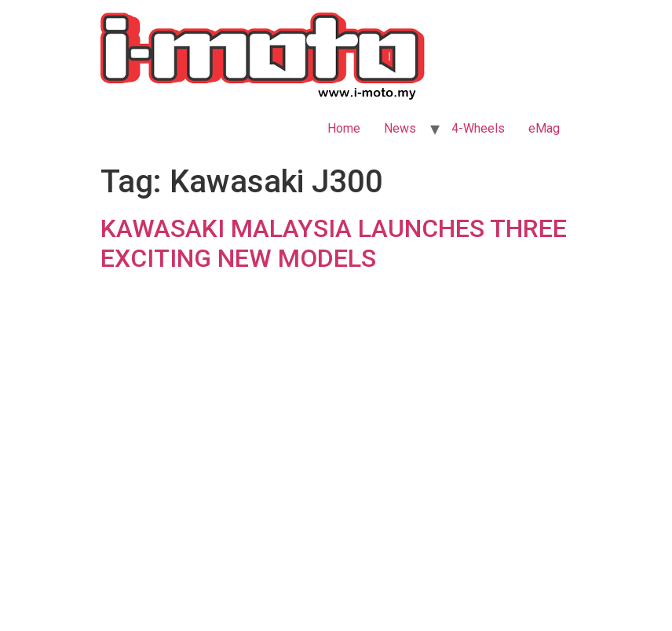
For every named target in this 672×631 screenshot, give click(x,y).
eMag (544, 128)
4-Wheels (478, 128)
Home (344, 128)
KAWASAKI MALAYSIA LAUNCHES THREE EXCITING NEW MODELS (334, 243)
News (400, 128)
